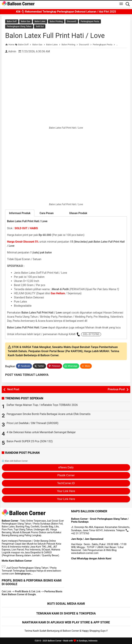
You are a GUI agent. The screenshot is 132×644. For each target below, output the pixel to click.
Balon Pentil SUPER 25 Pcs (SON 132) (30, 441)
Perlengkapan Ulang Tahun (19, 26)
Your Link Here (66, 491)
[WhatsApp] (71, 366)
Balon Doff (12, 21)
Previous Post (116, 389)
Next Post (13, 389)
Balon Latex (40, 21)
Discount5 (72, 21)
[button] (86, 366)
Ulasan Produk (78, 213)
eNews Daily (66, 467)
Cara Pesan (49, 213)
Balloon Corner (55, 641)
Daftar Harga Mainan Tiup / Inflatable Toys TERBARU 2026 (42, 405)
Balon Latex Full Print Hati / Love (55, 36)
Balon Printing (56, 21)
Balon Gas (26, 21)
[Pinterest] (54, 366)
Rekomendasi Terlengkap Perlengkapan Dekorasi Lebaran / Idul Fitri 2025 (66, 12)
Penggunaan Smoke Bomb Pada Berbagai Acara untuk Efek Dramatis (48, 414)
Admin (12, 51)
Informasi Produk (20, 213)
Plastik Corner (66, 475)
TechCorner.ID (66, 483)
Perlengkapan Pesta (90, 21)
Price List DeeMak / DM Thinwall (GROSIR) (32, 423)
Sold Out (40, 26)
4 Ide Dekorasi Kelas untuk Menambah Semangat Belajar (41, 432)
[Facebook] (24, 366)
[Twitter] (39, 366)
